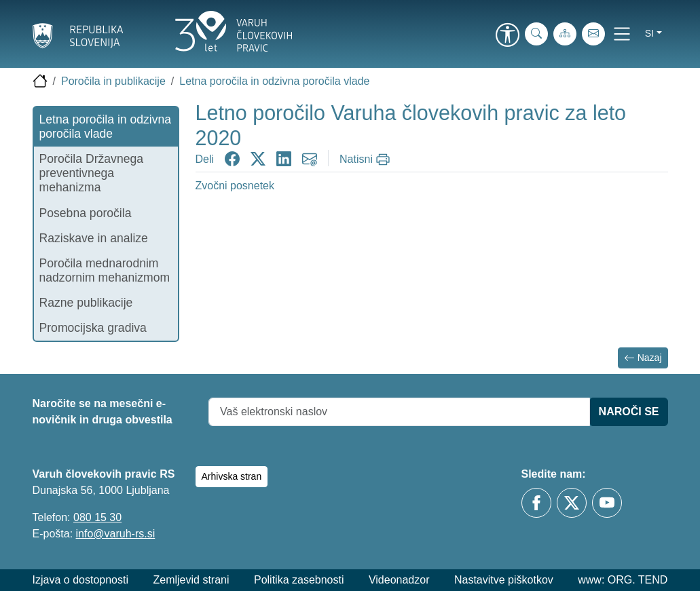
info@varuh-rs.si (116, 534)
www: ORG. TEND (623, 580)
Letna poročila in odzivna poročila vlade (274, 81)
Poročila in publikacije (113, 81)
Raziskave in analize (94, 238)
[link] (508, 36)
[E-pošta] (593, 34)
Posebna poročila (86, 213)
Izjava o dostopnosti (80, 580)
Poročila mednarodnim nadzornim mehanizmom (105, 270)
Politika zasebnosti (299, 580)
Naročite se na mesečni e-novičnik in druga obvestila (103, 412)
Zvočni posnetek (235, 186)
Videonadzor (399, 580)
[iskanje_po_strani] (536, 34)
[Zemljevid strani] (565, 34)
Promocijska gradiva (93, 328)
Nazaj (643, 358)
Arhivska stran (232, 476)
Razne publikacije (86, 303)
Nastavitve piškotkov (504, 580)
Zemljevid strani (191, 580)
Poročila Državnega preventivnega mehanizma (92, 173)
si (649, 33)
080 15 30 (97, 517)
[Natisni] (366, 159)
